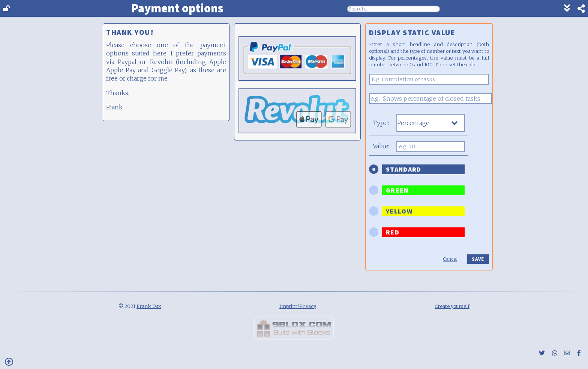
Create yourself (452, 306)
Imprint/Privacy (298, 306)
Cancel (450, 259)
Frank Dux (149, 306)
